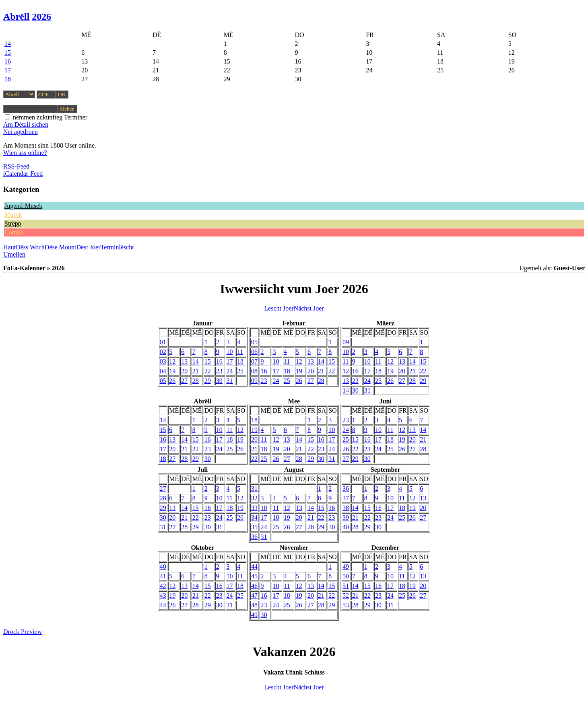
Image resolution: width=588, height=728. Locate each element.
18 (8, 79)
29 (208, 381)
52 (346, 595)
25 (240, 371)
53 (346, 605)
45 (254, 576)
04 (163, 371)
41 (163, 576)
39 (346, 517)
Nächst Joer (309, 308)
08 (254, 371)
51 (346, 586)
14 (8, 44)
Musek (13, 215)
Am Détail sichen (26, 124)
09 (254, 381)
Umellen (14, 254)
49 (254, 615)
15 (8, 52)
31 (230, 381)
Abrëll (16, 16)
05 (163, 381)
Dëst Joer (89, 247)
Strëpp (13, 223)
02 (163, 352)
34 (254, 517)
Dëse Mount (61, 247)
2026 (41, 16)
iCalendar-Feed (23, 174)
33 (254, 508)
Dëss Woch (30, 247)
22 (208, 371)
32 (254, 498)
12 (172, 361)
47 (254, 595)
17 (8, 70)
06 (254, 352)
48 (254, 605)
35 (254, 527)
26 (172, 381)
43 (163, 595)
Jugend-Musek (23, 206)
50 (346, 576)
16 (8, 61)
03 (163, 361)
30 (219, 381)
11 (240, 352)
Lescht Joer (279, 308)
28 (196, 381)
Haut (9, 247)
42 (163, 586)
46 (254, 586)
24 (230, 371)
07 (254, 361)
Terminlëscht (117, 247)
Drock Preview (23, 632)
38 (346, 508)
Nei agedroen (21, 132)
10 (230, 352)
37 (346, 498)
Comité (14, 232)
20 (184, 371)
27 (184, 381)
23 (219, 371)
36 (254, 537)
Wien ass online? (25, 153)
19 (172, 371)
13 (184, 361)
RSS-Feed (16, 166)
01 (163, 342)
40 (346, 527)
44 (163, 605)
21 (196, 371)
